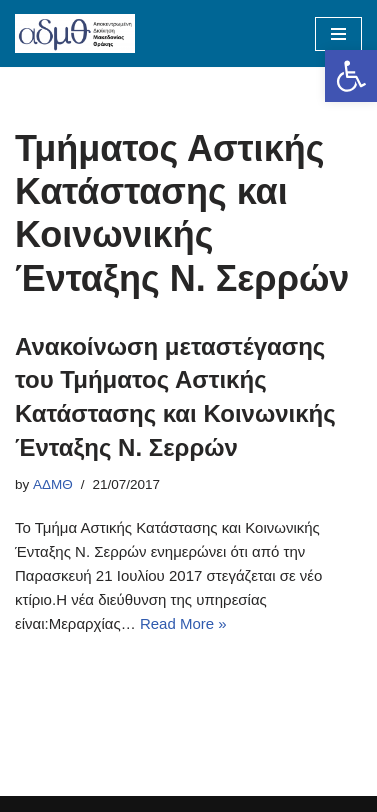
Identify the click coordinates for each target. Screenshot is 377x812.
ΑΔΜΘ (53, 484)
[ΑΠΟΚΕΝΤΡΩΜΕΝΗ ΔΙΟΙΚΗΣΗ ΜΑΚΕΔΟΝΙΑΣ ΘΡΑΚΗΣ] (75, 33)
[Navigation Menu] (338, 34)
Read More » (183, 623)
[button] (351, 76)
